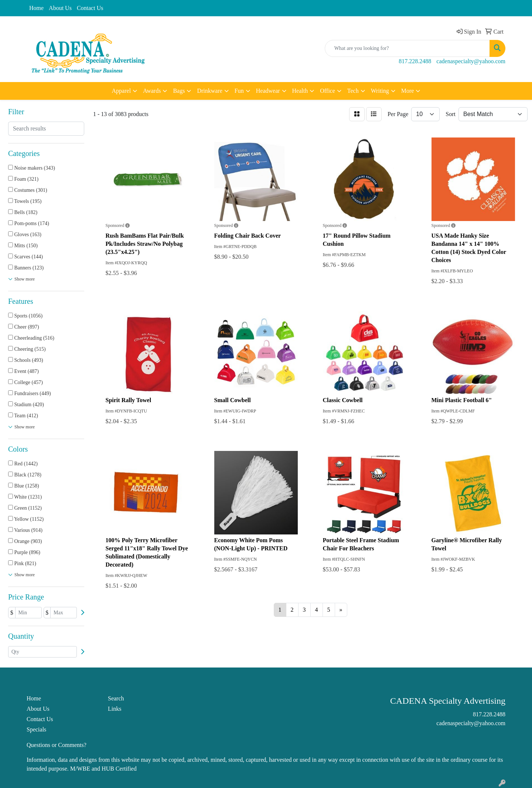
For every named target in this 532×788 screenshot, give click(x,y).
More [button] (408, 91)
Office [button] (328, 91)
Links (115, 709)
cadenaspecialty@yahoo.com (471, 61)
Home (36, 8)
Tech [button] (353, 91)
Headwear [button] (268, 91)
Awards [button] (152, 91)
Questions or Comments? (57, 745)
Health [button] (300, 91)
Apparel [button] (122, 91)
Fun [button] (239, 91)
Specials (36, 729)
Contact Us (90, 8)
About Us (60, 8)
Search (116, 698)
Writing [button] (380, 91)
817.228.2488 (415, 61)
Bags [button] (179, 91)
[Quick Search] (407, 48)
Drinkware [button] (209, 91)
